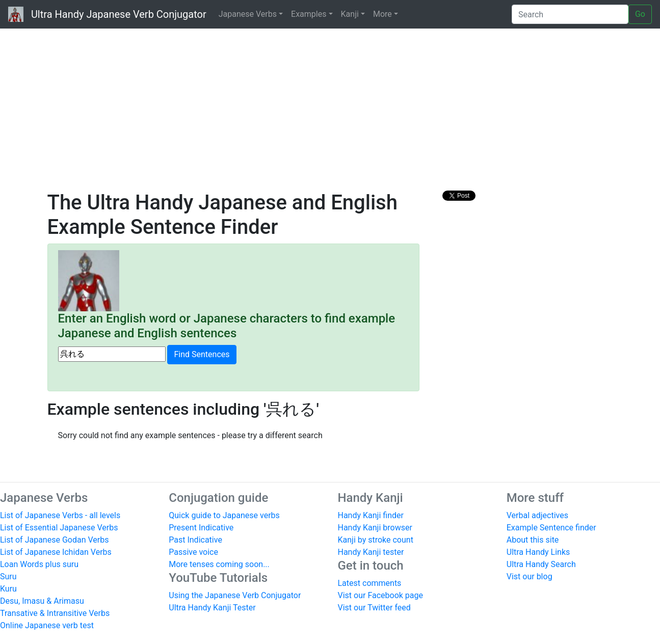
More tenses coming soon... (219, 564)
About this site (533, 540)
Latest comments (370, 583)
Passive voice (193, 552)
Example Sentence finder (551, 528)
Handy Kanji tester (371, 552)
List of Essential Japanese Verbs (59, 528)
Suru (8, 576)
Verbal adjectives (537, 515)
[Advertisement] (330, 107)
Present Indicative (201, 528)
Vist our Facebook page (380, 595)
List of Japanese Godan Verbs (54, 540)
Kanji (350, 14)
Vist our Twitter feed (374, 608)
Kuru (8, 589)
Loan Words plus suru (39, 564)
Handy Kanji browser (375, 528)
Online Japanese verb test (47, 625)
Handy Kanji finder (371, 515)
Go (640, 14)
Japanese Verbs (248, 14)
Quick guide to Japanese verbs (224, 515)
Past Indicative (195, 540)
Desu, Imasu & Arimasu (42, 601)
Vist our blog (530, 576)
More (382, 14)
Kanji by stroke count (376, 540)
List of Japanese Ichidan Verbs (56, 552)
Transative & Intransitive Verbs (55, 613)
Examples (309, 14)
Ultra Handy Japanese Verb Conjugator (107, 14)
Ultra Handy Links (538, 552)
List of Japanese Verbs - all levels (60, 515)
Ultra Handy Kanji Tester (212, 608)
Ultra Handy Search (541, 564)
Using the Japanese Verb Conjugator (235, 595)
